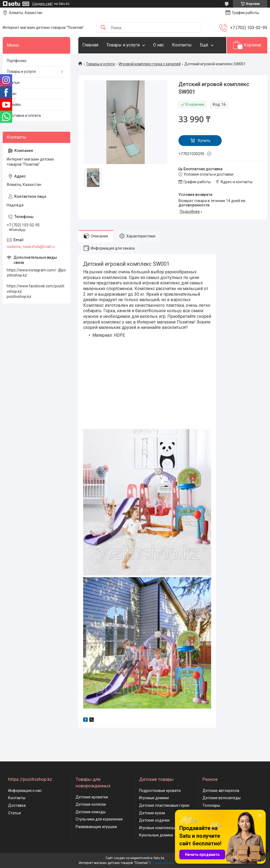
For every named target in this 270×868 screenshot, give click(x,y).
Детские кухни (152, 813)
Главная (90, 45)
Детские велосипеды (222, 798)
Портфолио (17, 61)
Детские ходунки (154, 820)
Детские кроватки (92, 797)
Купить (204, 141)
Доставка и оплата (24, 115)
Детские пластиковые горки (164, 805)
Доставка (17, 805)
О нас (158, 45)
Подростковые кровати (160, 791)
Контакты (182, 45)
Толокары (211, 805)
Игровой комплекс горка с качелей (150, 64)
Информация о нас (25, 791)
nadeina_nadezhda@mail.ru (31, 247)
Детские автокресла (221, 791)
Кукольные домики (156, 835)
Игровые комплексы (157, 828)
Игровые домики (154, 798)
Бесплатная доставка (203, 169)
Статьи (13, 83)
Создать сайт (42, 4)
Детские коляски (91, 804)
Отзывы (14, 104)
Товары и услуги (123, 45)
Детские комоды (91, 812)
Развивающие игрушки (96, 827)
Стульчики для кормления (99, 819)
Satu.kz (159, 858)
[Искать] (103, 28)
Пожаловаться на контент (171, 863)
